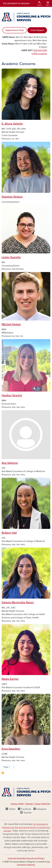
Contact (38, 804)
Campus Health (17, 804)
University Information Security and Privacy (26, 858)
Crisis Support (37, 30)
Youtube (28, 813)
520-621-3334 (40, 50)
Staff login (46, 804)
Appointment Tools (15, 30)
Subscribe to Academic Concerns (3, 773)
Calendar (29, 804)
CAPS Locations (39, 54)
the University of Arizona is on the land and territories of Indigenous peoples (26, 827)
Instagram (41, 809)
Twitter (12, 809)
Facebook (26, 809)
